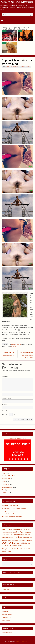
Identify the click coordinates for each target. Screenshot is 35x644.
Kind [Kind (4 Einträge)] (26, 535)
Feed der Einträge (7, 614)
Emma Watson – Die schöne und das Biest (14, 508)
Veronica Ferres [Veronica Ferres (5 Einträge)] (5, 551)
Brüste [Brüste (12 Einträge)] (23, 529)
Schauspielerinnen (26, 67)
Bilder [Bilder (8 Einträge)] (11, 529)
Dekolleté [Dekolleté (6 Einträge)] (13, 532)
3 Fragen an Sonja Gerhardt (10, 505)
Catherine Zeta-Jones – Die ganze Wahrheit (9, 354)
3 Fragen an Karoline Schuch (10, 511)
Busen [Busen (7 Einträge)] (3, 532)
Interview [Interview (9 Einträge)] (16, 535)
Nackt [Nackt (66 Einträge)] (17, 537)
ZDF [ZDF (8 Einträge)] (11, 551)
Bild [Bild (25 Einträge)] (7, 529)
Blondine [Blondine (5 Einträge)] (15, 530)
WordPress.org (6, 620)
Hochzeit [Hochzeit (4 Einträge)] (11, 535)
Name (4, 392)
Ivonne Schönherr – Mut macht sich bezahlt (14, 514)
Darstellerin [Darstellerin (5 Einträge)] (8, 532)
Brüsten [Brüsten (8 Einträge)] (28, 529)
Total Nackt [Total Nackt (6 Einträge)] (22, 549)
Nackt (12, 344)
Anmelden (5, 612)
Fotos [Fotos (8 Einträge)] (25, 532)
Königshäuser (6, 479)
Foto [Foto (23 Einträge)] (22, 532)
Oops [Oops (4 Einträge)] (21, 543)
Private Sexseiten (7, 633)
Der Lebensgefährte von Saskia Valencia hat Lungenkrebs (26, 355)
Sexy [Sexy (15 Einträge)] (22, 546)
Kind (9, 344)
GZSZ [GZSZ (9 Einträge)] (29, 532)
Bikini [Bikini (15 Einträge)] (4, 529)
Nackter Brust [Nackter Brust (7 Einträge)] (18, 540)
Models (4, 481)
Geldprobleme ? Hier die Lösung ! (17, 438)
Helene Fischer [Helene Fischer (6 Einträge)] (6, 535)
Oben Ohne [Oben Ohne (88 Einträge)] (8, 543)
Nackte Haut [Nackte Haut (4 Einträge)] (4, 540)
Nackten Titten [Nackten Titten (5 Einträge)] (11, 540)
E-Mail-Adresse (7, 398)
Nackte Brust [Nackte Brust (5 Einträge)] (29, 538)
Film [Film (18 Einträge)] (18, 532)
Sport (4, 490)
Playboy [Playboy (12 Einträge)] (25, 543)
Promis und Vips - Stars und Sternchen (17, 2)
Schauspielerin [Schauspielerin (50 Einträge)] (12, 546)
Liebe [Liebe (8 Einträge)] (28, 535)
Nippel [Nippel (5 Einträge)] (23, 540)
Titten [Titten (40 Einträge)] (16, 548)
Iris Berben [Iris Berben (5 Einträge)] (22, 535)
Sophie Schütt (18, 344)
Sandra (7, 67)
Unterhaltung (6, 493)
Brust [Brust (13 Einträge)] (19, 529)
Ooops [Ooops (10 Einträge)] (17, 543)
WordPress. (26, 642)
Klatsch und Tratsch (8, 476)
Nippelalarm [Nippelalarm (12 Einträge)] (29, 540)
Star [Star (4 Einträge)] (25, 546)
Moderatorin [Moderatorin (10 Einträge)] (10, 538)
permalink (14, 347)
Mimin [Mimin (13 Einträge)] (4, 538)
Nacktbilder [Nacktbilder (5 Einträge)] (23, 538)
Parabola (18, 642)
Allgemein (5, 473)
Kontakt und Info (7, 589)
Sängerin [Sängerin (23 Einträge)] (5, 548)
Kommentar (6, 376)
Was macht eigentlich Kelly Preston (12, 517)
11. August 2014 (15, 67)
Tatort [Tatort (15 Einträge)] (11, 549)
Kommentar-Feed (7, 617)
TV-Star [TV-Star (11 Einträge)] (28, 549)
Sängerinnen (6, 484)
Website (4, 405)
